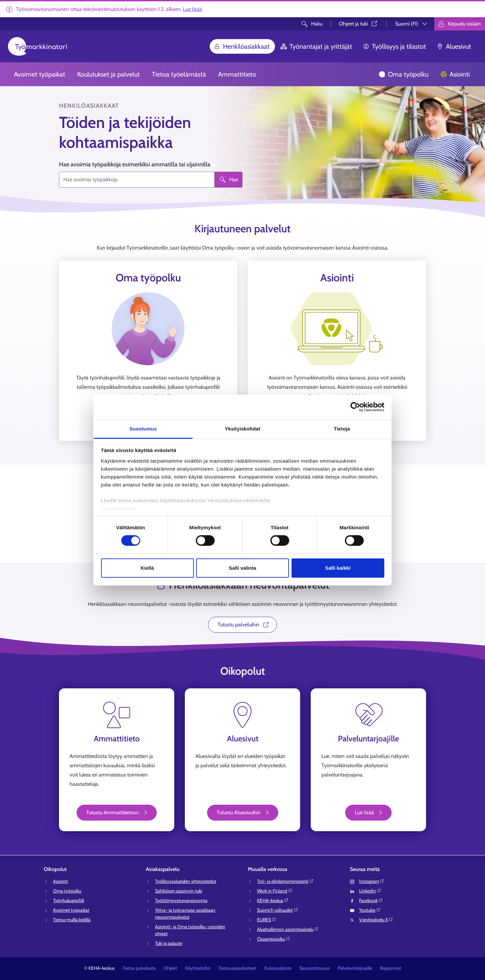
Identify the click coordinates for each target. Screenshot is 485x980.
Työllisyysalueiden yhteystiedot (186, 881)
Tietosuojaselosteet (237, 968)
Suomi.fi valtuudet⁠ (278, 910)
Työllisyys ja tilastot (394, 46)
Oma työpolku (404, 74)
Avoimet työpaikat (40, 74)
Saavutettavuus (315, 968)
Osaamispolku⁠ (274, 939)
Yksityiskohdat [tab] (242, 428)
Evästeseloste (278, 968)
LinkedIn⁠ (370, 891)
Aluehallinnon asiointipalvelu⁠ (288, 929)
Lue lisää (192, 9)
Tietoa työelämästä (179, 74)
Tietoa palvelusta (139, 968)
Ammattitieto (237, 74)
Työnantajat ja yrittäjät (316, 46)
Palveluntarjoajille (355, 968)
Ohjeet (170, 968)
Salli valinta (243, 568)
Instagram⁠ (372, 881)
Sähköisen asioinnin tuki (179, 891)
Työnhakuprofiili (69, 900)
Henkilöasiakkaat (242, 46)
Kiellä (147, 568)
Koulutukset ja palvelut (108, 74)
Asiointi (455, 74)
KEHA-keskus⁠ (273, 900)
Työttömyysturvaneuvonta (181, 900)
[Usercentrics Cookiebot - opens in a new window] (355, 407)
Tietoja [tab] (342, 428)
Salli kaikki (338, 568)
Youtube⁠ (370, 910)
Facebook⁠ (371, 900)
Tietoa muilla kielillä (72, 920)
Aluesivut (454, 46)
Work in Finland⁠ (275, 891)
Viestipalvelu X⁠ (376, 920)
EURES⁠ (267, 920)
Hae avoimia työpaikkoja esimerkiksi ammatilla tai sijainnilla (135, 164)
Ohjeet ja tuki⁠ (359, 24)
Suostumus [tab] (143, 428)
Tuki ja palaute (169, 943)
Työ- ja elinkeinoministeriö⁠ (285, 881)
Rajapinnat (391, 968)
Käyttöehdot (198, 968)
